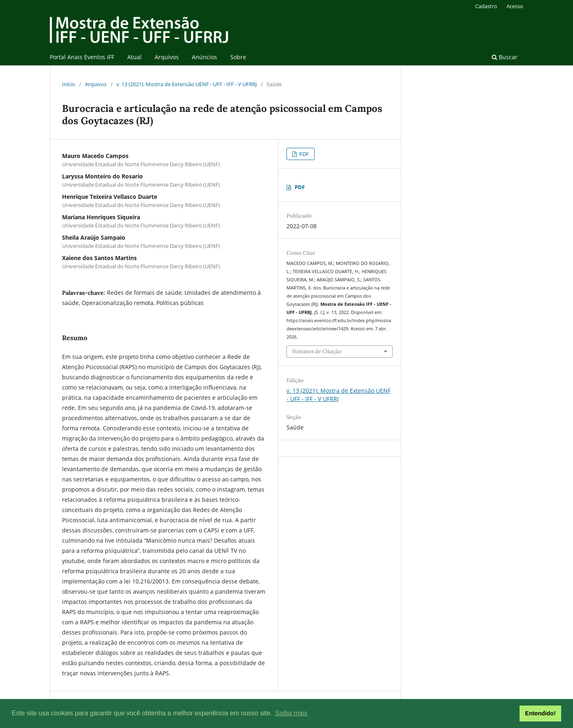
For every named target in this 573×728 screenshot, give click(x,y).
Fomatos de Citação (317, 351)
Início (69, 84)
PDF (303, 154)
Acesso (515, 6)
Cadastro (486, 6)
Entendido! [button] (541, 713)
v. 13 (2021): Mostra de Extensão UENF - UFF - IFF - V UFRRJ (187, 84)
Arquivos (167, 57)
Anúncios (204, 57)
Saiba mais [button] (291, 713)
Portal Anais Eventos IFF (82, 57)
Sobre (238, 57)
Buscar (505, 57)
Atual (134, 57)
